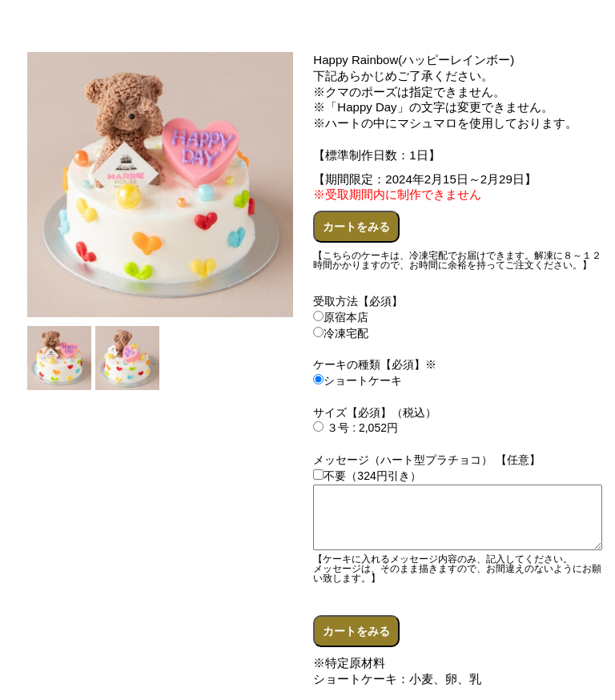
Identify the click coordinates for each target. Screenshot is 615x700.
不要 (330, 476)
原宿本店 (341, 317)
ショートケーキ (358, 380)
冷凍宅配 (341, 333)
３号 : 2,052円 (356, 428)
